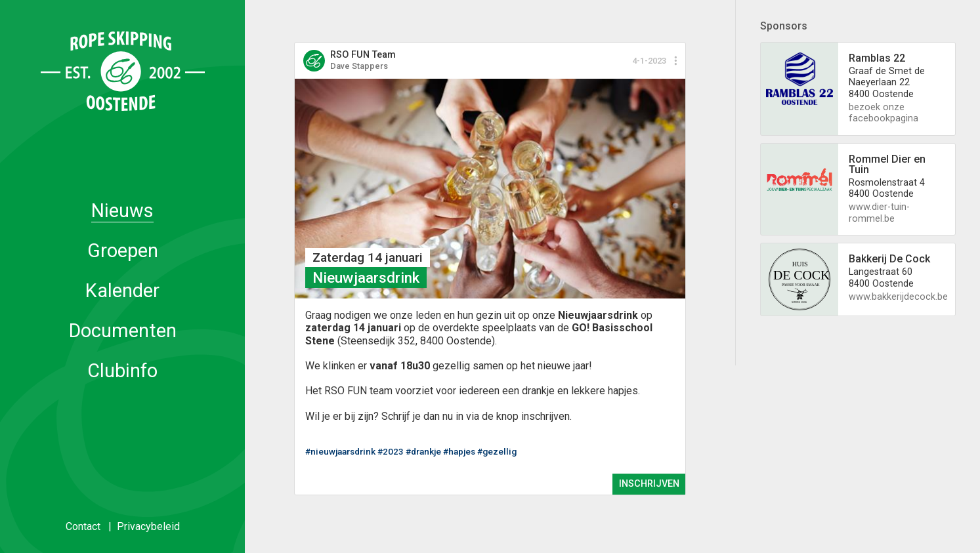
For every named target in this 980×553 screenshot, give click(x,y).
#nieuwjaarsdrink (340, 451)
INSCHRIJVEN (649, 484)
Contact (83, 526)
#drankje (423, 451)
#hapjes (459, 451)
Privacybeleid (148, 526)
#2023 (391, 451)
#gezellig (497, 451)
